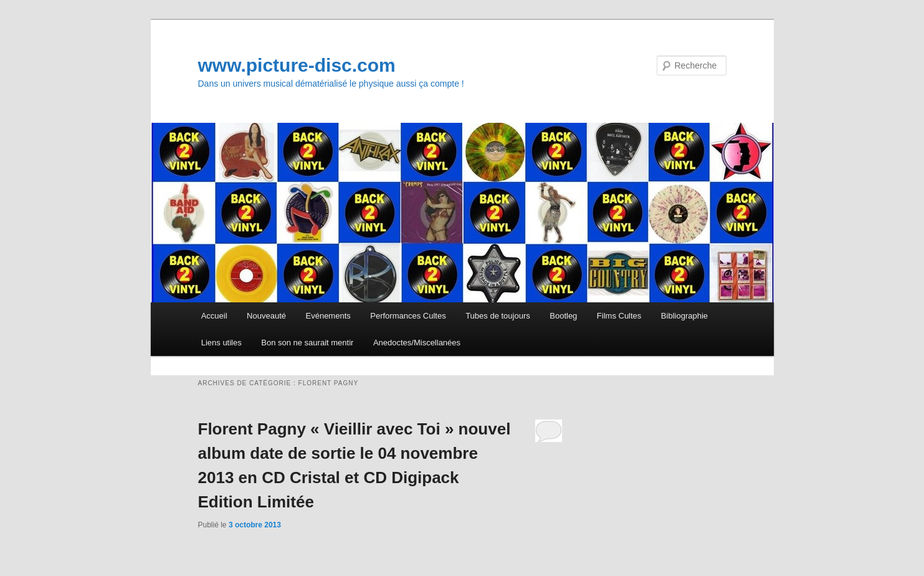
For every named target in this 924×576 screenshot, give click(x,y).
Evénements (328, 316)
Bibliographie (684, 316)
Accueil (214, 316)
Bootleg (563, 316)
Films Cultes (619, 316)
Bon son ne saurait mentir (307, 343)
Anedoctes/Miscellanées (417, 343)
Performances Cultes (408, 316)
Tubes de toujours (498, 316)
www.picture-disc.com (297, 65)
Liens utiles (221, 343)
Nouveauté (266, 316)
